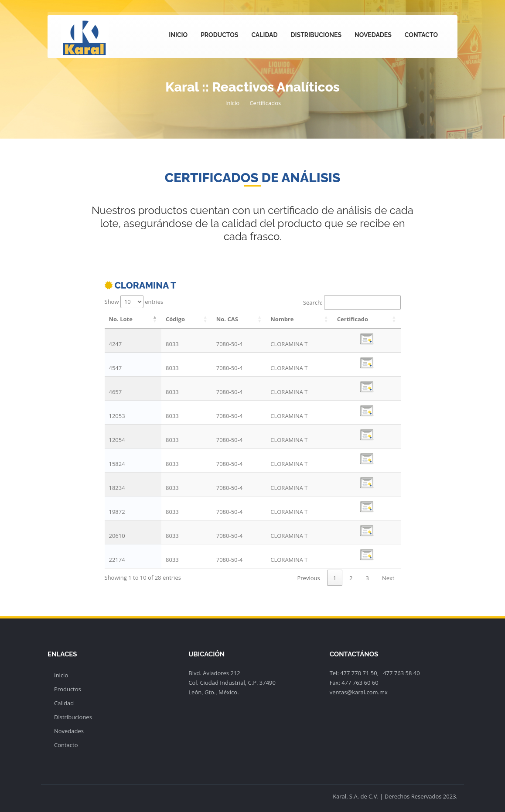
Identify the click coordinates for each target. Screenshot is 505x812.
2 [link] (351, 578)
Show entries (134, 302)
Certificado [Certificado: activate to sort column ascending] (353, 319)
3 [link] (367, 578)
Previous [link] (308, 578)
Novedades (373, 35)
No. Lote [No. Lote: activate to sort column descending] (121, 319)
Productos (219, 35)
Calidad (264, 35)
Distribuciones (316, 35)
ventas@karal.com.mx (359, 692)
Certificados (265, 103)
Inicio (178, 35)
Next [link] (388, 578)
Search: (352, 302)
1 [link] (335, 578)
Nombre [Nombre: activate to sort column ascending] (282, 319)
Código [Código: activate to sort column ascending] (175, 319)
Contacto (421, 35)
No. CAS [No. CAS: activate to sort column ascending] (227, 319)
